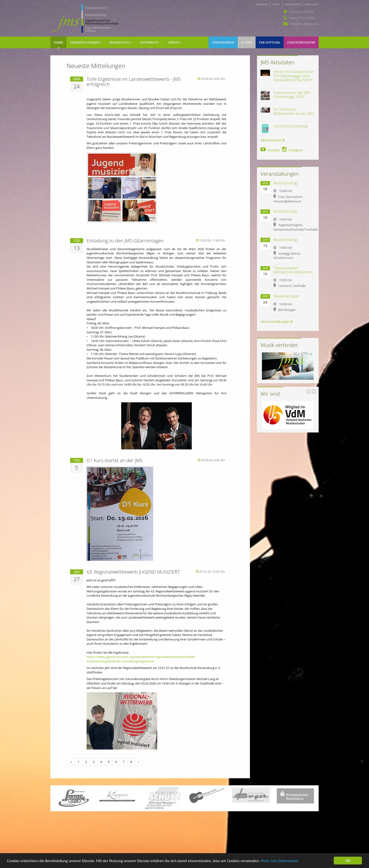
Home (58, 42)
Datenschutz (293, 4)
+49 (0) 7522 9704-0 (302, 18)
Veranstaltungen (86, 42)
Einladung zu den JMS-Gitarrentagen (125, 241)
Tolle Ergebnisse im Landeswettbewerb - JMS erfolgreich (134, 82)
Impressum (312, 4)
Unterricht (151, 42)
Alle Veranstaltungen (277, 322)
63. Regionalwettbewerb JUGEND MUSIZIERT (133, 572)
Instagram (293, 150)
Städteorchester (301, 42)
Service (175, 42)
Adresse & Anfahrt (302, 12)
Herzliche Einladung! (291, 126)
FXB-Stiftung (270, 42)
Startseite (262, 4)
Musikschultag (285, 183)
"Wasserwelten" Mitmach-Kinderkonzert (293, 270)
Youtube (270, 150)
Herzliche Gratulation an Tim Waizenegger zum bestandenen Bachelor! (294, 76)
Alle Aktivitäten (273, 140)
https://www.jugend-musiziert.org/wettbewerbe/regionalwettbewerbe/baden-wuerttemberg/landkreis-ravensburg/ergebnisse (141, 659)
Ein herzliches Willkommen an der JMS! (294, 111)
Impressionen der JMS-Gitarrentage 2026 (293, 95)
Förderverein (223, 42)
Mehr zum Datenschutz (280, 861)
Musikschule (121, 42)
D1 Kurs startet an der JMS (115, 460)
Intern (276, 4)
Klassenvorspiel (286, 296)
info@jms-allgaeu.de (303, 24)
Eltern (247, 42)
